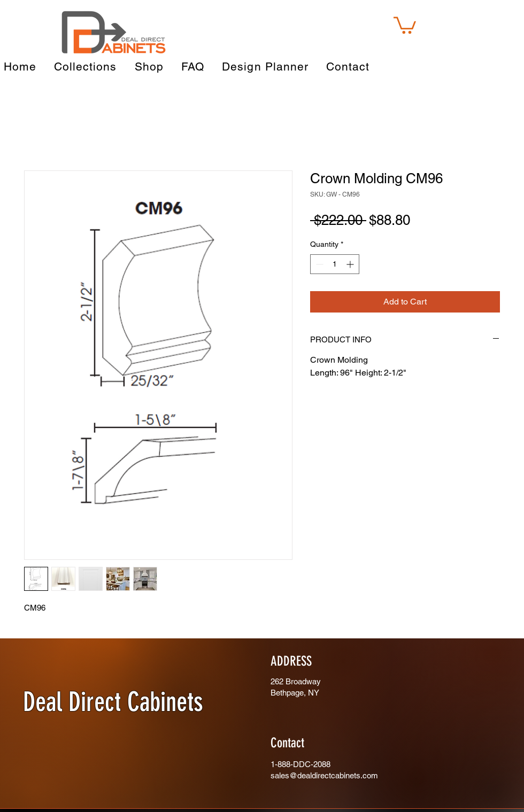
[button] (405, 24)
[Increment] (351, 264)
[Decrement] (318, 264)
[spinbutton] (335, 264)
